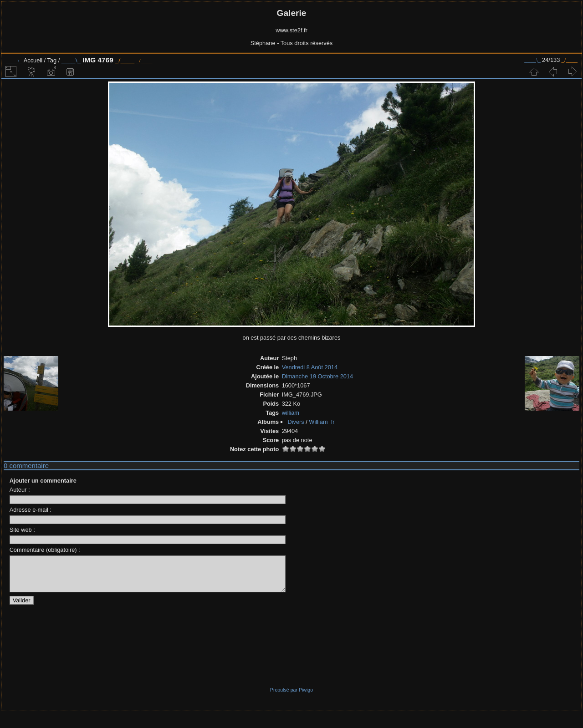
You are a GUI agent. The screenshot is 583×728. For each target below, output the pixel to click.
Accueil (33, 60)
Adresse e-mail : (31, 510)
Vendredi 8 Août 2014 (310, 367)
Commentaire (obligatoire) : (45, 550)
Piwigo (306, 697)
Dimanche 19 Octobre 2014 (318, 376)
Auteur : (20, 490)
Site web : (22, 530)
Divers (296, 422)
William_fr (322, 422)
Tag (52, 60)
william (291, 413)
